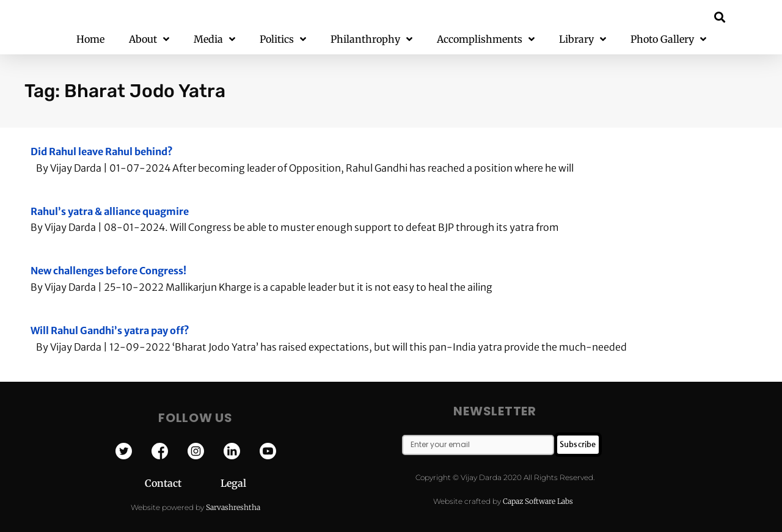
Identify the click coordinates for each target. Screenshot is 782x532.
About (149, 39)
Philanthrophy (371, 39)
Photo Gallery (668, 39)
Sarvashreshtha (233, 507)
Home (90, 39)
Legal (233, 483)
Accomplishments (486, 39)
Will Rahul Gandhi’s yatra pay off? (110, 330)
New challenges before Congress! (108, 271)
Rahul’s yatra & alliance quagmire (110, 211)
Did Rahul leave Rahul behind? (102, 151)
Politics (283, 39)
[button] (720, 17)
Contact (183, 483)
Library (583, 39)
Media (214, 39)
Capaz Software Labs (538, 501)
